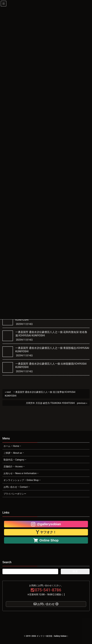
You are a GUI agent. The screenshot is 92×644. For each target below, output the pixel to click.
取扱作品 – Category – (15, 460)
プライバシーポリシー (15, 494)
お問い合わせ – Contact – (17, 487)
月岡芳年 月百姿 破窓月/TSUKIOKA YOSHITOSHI (50, 403)
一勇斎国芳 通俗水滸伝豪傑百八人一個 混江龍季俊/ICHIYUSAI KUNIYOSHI (40, 394)
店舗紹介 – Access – (14, 466)
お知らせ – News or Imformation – (21, 473)
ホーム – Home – (12, 446)
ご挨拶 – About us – (14, 453)
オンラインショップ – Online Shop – (22, 480)
